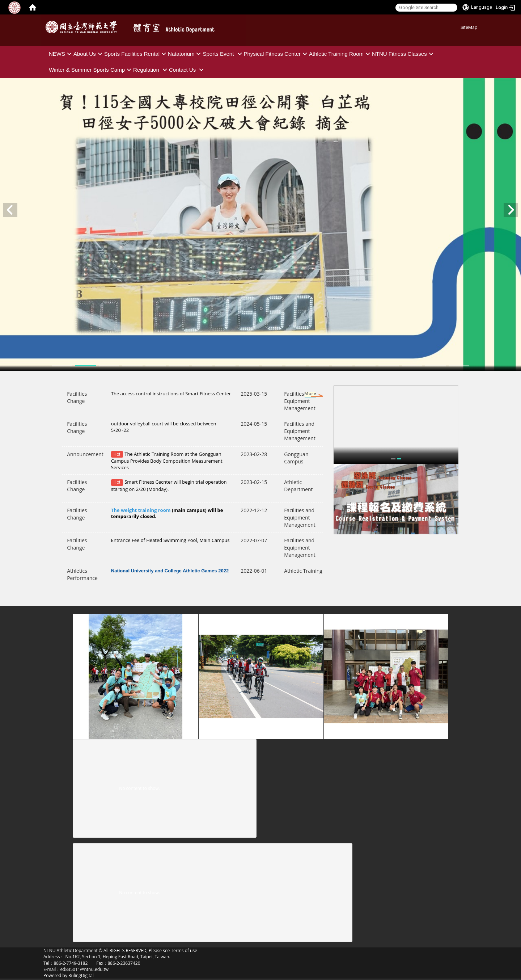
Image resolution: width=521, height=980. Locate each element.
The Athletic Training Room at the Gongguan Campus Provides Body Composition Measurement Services (167, 461)
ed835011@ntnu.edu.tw (84, 969)
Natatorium (185, 54)
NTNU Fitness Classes (404, 54)
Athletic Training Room (340, 54)
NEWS (61, 54)
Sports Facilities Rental (136, 54)
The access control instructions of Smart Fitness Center (171, 394)
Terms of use (184, 950)
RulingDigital (81, 975)
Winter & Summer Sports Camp (91, 70)
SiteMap (469, 27)
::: (458, 26)
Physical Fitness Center (277, 54)
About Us (89, 54)
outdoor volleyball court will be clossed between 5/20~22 (164, 427)
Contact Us (187, 70)
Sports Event (223, 54)
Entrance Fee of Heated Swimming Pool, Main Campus (170, 540)
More (304, 395)
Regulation (151, 70)
